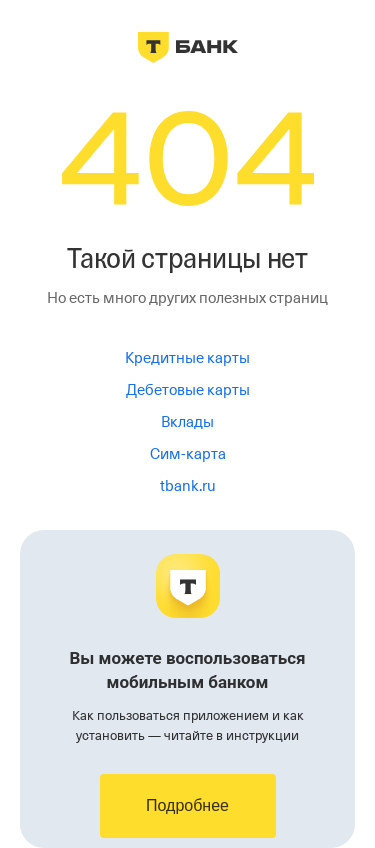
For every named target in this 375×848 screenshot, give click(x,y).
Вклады (187, 422)
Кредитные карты (187, 358)
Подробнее (187, 805)
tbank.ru (188, 486)
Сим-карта (188, 454)
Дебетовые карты (188, 390)
